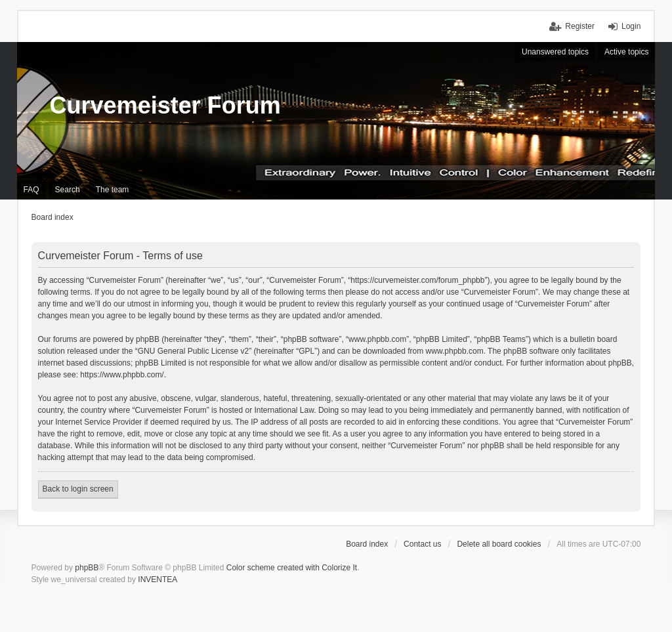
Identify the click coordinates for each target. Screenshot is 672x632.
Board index (367, 544)
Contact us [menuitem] (422, 544)
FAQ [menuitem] (31, 190)
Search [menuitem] (68, 190)
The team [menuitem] (113, 190)
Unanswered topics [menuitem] (555, 52)
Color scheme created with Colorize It (292, 568)
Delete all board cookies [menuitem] (499, 544)
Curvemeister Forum (165, 105)
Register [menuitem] (580, 26)
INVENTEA (157, 579)
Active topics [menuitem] (626, 52)
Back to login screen (78, 489)
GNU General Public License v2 (193, 351)
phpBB (87, 568)
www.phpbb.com (455, 351)
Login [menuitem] (631, 26)
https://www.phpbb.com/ (122, 375)
